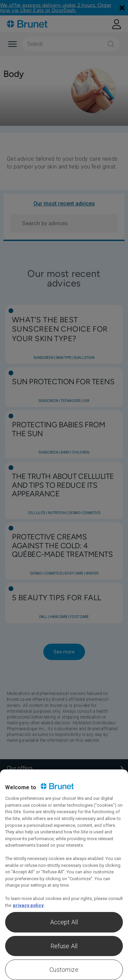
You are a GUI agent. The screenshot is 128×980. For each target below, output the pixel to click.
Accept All (64, 922)
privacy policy (28, 905)
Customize (64, 970)
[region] (64, 875)
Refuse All (64, 946)
